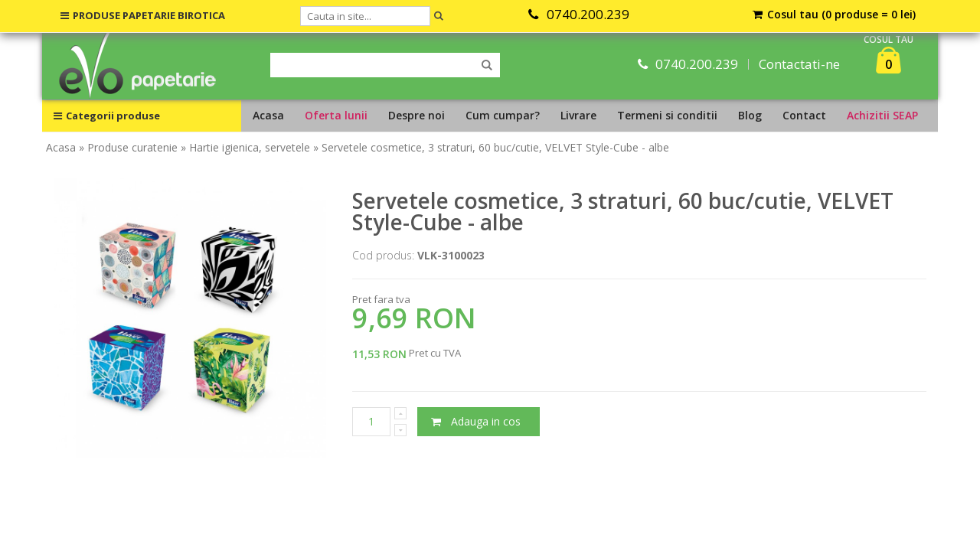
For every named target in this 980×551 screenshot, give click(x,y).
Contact (804, 115)
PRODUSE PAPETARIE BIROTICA (143, 15)
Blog (750, 115)
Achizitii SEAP (882, 115)
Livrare (578, 115)
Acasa (268, 115)
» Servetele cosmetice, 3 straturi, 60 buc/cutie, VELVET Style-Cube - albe (491, 147)
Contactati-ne (799, 64)
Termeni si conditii (667, 115)
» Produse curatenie (128, 147)
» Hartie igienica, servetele (245, 147)
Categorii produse (107, 116)
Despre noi (416, 115)
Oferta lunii (336, 115)
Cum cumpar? (503, 115)
